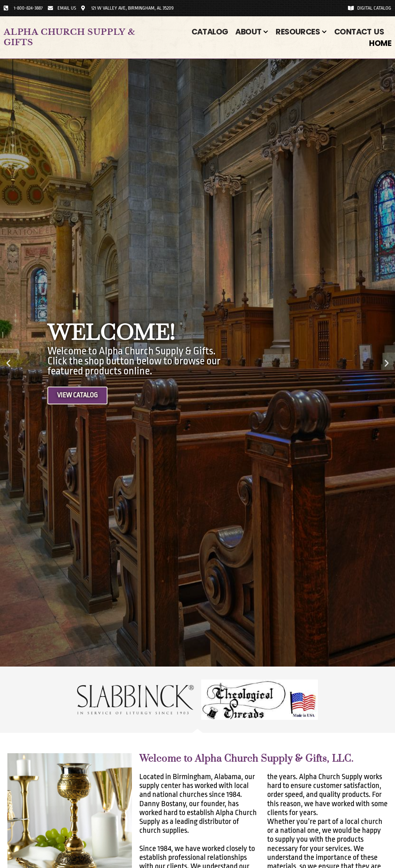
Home (380, 43)
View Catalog (79, 395)
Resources (301, 32)
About (252, 32)
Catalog (210, 32)
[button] (8, 363)
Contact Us (359, 32)
